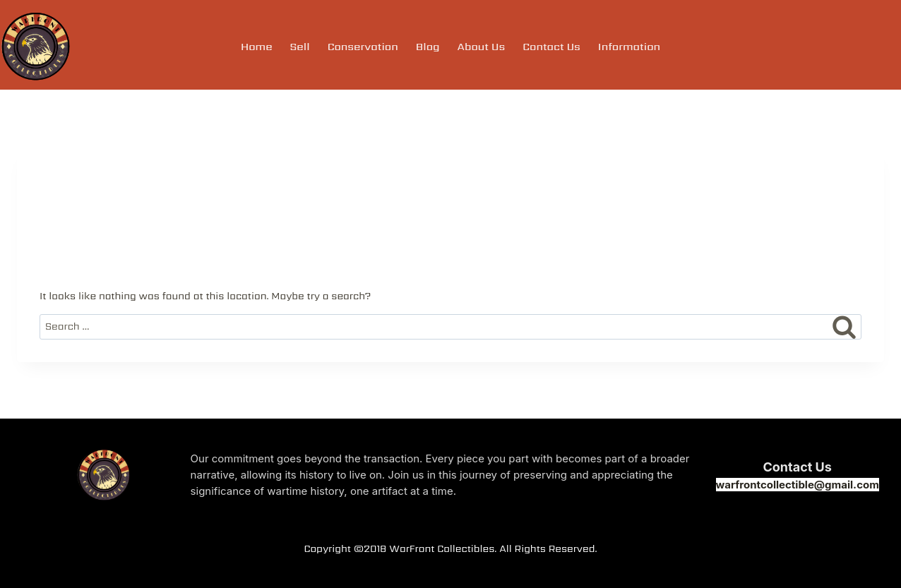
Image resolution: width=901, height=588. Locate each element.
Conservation (363, 46)
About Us (482, 46)
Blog (428, 46)
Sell (300, 46)
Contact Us (551, 46)
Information (629, 46)
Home (257, 46)
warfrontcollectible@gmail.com (798, 485)
